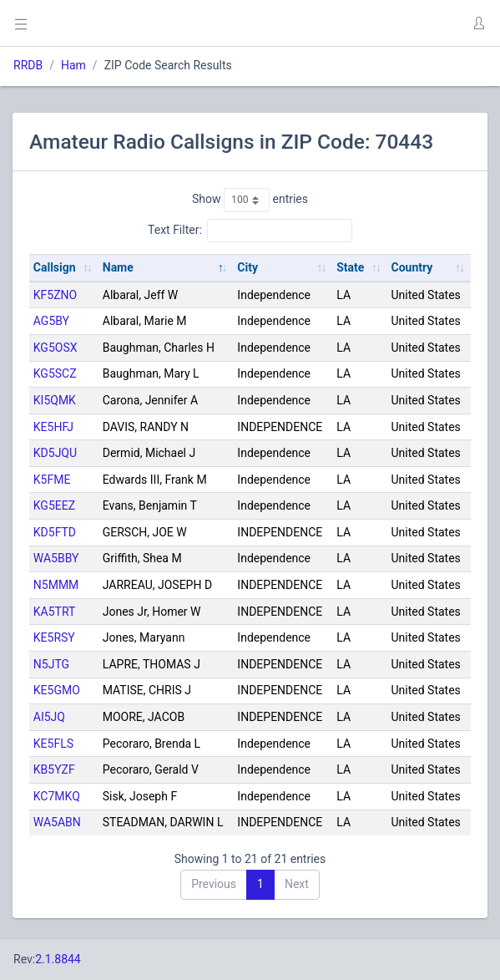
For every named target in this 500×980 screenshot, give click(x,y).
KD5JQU (55, 453)
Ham (73, 65)
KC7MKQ (57, 796)
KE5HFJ (53, 427)
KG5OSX (56, 348)
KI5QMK (55, 400)
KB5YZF (54, 769)
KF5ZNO (55, 295)
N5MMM (56, 585)
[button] (478, 23)
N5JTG (51, 664)
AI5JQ (49, 717)
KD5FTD (55, 532)
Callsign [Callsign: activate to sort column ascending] (55, 267)
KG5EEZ (54, 505)
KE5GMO (57, 690)
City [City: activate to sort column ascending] (247, 267)
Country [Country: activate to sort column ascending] (412, 267)
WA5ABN (57, 822)
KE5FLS (53, 744)
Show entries (250, 200)
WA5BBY (56, 558)
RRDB (28, 65)
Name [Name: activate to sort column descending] (118, 267)
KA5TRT (55, 612)
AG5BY (51, 321)
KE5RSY (54, 637)
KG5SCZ (55, 373)
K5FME (52, 480)
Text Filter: (250, 231)
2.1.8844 (58, 959)
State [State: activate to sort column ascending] (350, 267)
